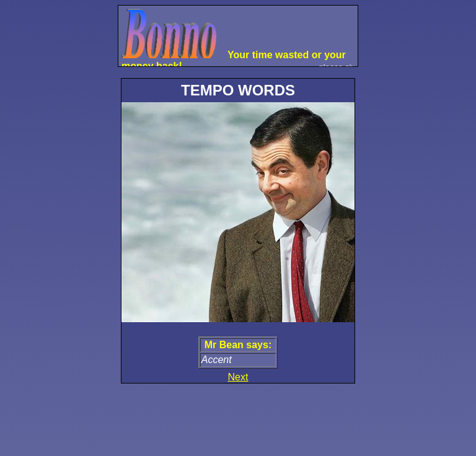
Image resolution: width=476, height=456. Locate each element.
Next (238, 377)
